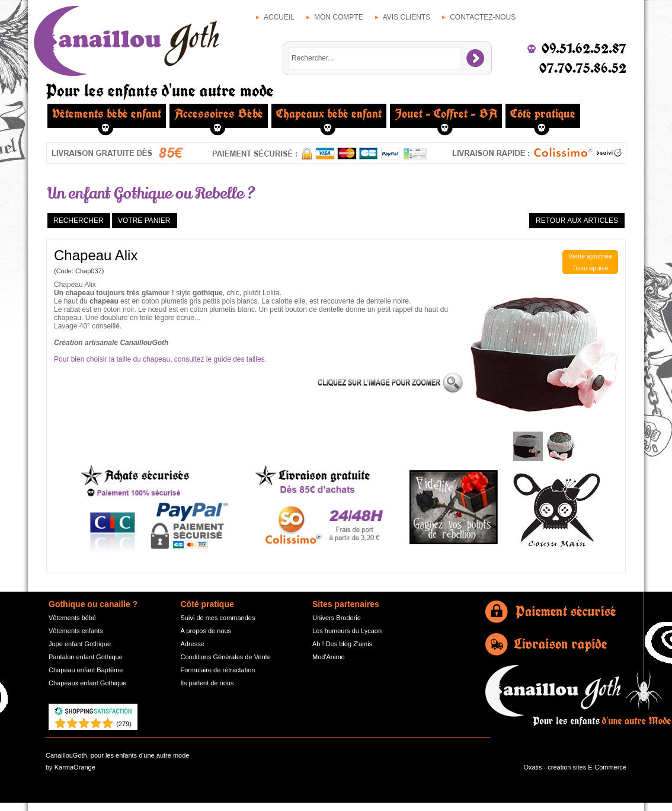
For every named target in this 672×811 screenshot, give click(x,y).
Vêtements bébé (72, 618)
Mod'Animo (329, 657)
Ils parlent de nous (207, 683)
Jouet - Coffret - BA (446, 114)
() (124, 724)
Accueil (279, 17)
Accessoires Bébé (219, 114)
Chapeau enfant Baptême (86, 670)
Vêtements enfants (76, 631)
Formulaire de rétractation (218, 670)
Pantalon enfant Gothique (86, 657)
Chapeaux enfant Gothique (88, 683)
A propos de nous (206, 631)
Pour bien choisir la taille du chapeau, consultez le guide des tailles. (160, 359)
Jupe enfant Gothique (80, 644)
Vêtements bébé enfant (107, 114)
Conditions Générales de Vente (226, 657)
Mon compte (339, 17)
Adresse (193, 644)
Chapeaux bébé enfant (329, 114)
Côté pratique (543, 114)
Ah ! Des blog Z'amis (342, 644)
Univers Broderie (337, 618)
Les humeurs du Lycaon (347, 631)
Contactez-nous (483, 17)
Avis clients (407, 17)
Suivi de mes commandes (218, 618)
